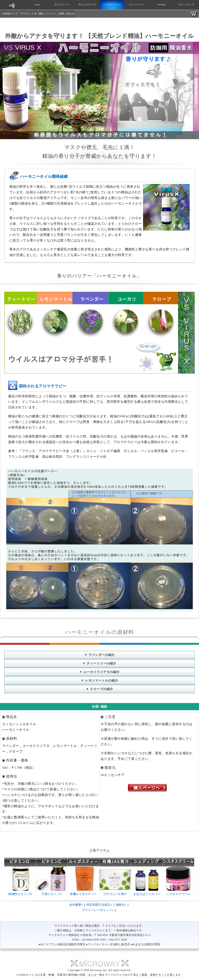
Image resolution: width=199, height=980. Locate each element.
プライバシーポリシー (97, 910)
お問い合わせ (67, 14)
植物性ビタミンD (20, 892)
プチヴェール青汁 (115, 892)
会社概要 (75, 905)
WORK (162, 5)
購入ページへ (48, 14)
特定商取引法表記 (99, 905)
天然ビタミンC (52, 892)
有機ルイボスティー (83, 892)
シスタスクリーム (178, 892)
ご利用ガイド (9, 14)
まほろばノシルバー (147, 892)
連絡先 (120, 905)
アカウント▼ (28, 14)
